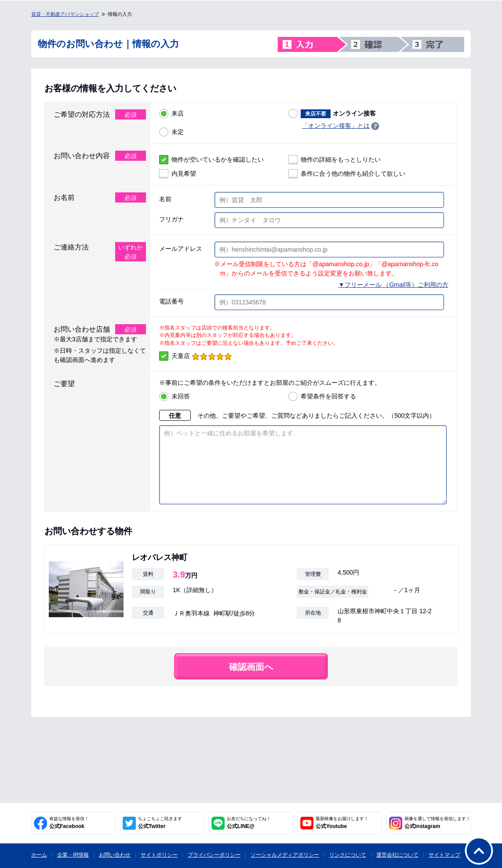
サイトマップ (444, 855)
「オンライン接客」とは (336, 126)
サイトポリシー (159, 855)
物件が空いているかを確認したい (211, 160)
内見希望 (178, 174)
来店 (171, 114)
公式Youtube (342, 823)
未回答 (175, 396)
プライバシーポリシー (214, 855)
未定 (171, 132)
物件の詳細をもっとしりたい (335, 160)
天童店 (195, 356)
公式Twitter (160, 823)
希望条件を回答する (322, 396)
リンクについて (348, 855)
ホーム (39, 855)
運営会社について (397, 855)
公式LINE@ (249, 823)
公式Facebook (69, 823)
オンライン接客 (332, 114)
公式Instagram (437, 823)
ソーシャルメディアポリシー (285, 855)
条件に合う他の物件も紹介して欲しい (347, 174)
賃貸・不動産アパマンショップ (65, 14)
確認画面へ (251, 680)
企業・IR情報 (73, 855)
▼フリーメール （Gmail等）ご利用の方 (393, 285)
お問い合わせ (115, 855)
